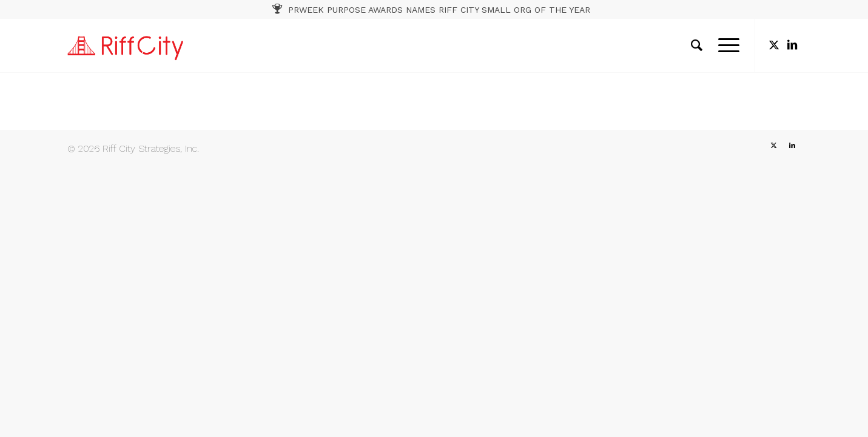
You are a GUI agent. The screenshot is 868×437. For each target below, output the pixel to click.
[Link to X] (774, 45)
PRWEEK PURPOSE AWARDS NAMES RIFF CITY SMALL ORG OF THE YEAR (439, 10)
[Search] (697, 46)
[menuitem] (697, 46)
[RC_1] (126, 46)
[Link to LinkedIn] (792, 45)
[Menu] (725, 46)
